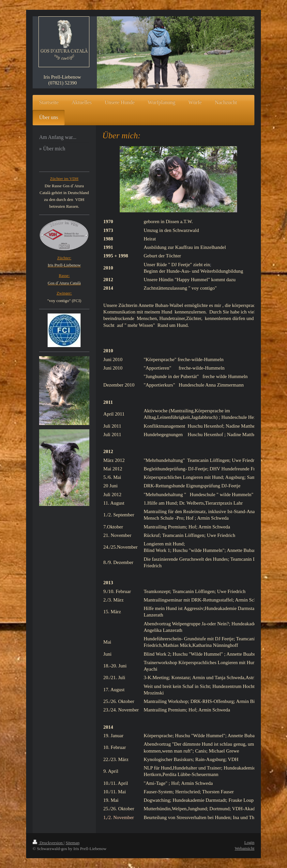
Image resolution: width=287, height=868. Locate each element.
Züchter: (64, 258)
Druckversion (48, 843)
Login (249, 842)
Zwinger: (64, 293)
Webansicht (245, 848)
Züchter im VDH (64, 179)
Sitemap (73, 843)
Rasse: (64, 276)
